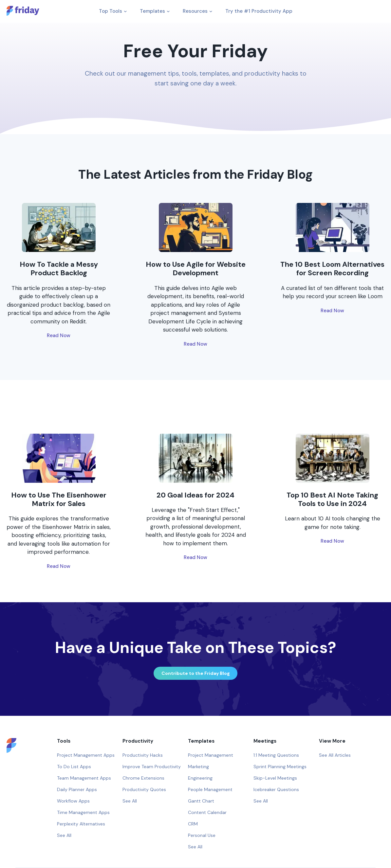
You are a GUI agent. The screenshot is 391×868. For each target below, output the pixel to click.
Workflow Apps (73, 801)
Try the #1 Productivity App (259, 11)
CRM (193, 824)
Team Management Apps (84, 778)
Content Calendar (207, 812)
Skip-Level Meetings (275, 778)
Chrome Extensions (143, 778)
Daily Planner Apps (77, 789)
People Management (210, 789)
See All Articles (335, 755)
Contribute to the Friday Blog (196, 673)
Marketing (198, 767)
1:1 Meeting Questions (276, 755)
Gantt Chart (201, 801)
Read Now (59, 335)
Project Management (211, 755)
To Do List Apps (74, 767)
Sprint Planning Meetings (280, 767)
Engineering (200, 778)
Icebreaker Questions (276, 789)
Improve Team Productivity (152, 767)
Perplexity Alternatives (81, 824)
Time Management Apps (83, 812)
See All (64, 835)
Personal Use (202, 835)
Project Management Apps (86, 755)
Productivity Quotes (144, 789)
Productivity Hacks (143, 755)
